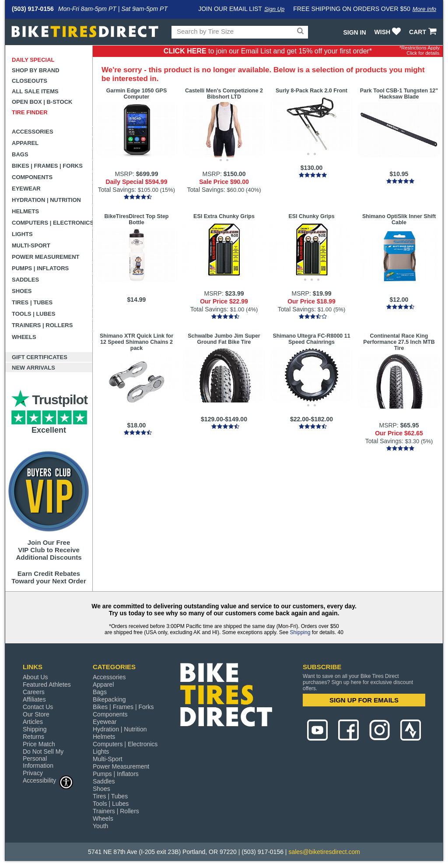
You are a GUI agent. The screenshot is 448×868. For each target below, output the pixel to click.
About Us (35, 677)
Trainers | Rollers (42, 325)
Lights (22, 234)
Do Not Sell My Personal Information (43, 759)
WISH (389, 32)
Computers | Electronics (52, 223)
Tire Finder (30, 112)
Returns (33, 737)
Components (32, 177)
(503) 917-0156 (33, 9)
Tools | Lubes (33, 314)
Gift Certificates (40, 357)
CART (424, 32)
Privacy (33, 773)
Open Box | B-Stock (42, 102)
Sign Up (274, 9)
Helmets (25, 211)
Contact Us (38, 707)
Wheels (24, 337)
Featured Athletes (47, 685)
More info (424, 9)
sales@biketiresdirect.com (324, 852)
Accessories (33, 132)
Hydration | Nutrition (46, 200)
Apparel (25, 143)
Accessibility (48, 780)
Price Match (39, 744)
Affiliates (34, 699)
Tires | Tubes (32, 302)
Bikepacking (109, 699)
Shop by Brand (36, 70)
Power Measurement (46, 257)
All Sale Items (35, 91)
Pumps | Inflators (40, 268)
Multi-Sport (31, 245)
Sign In (354, 32)
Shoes (22, 291)
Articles (33, 722)
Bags (20, 154)
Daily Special (33, 60)
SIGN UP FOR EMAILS (364, 700)
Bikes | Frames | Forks (47, 166)
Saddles (25, 280)
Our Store (36, 714)
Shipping (300, 632)
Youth (100, 826)
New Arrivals (33, 368)
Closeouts (30, 81)
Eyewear (26, 189)
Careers (34, 692)
